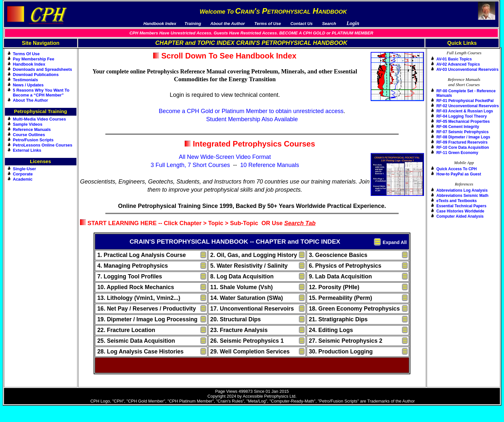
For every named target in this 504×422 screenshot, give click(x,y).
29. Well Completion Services (250, 352)
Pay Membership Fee (34, 59)
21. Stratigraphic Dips (338, 319)
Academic (23, 179)
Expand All (395, 242)
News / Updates (28, 85)
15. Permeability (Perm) (341, 298)
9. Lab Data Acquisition (340, 276)
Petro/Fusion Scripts (33, 140)
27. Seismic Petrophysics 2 (346, 341)
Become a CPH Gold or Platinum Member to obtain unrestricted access (251, 111)
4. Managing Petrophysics (133, 266)
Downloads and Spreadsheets (43, 69)
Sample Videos (28, 124)
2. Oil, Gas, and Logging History (254, 255)
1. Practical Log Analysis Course (141, 255)
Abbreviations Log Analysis (462, 190)
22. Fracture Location (126, 330)
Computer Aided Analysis (460, 216)
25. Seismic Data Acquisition (136, 341)
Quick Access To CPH (457, 169)
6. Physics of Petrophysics (345, 266)
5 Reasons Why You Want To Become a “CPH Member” (41, 93)
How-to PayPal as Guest (459, 174)
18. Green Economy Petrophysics (354, 309)
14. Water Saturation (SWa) (247, 298)
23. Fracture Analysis (239, 330)
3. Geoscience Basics (338, 255)
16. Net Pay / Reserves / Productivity (146, 309)
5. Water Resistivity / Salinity (249, 266)
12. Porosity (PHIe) (334, 287)
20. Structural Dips (236, 319)
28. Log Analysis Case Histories (140, 352)
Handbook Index (29, 64)
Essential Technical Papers (461, 206)
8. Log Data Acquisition (242, 276)
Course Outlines (29, 135)
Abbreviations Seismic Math (462, 196)
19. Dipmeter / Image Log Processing (147, 319)
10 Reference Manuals (270, 165)
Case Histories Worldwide (460, 211)
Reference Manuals (32, 129)
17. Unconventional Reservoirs (252, 309)
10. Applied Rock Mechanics (136, 287)
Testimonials (26, 80)
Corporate (23, 174)
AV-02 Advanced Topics (458, 64)
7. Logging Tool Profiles (130, 276)
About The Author (31, 100)
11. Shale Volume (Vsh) (242, 287)
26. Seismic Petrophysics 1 (247, 341)
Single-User (25, 169)
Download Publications (36, 75)
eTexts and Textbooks (457, 201)
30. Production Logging (341, 352)
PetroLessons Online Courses (43, 145)
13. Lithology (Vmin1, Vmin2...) (139, 298)
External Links (27, 150)
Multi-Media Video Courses (40, 119)
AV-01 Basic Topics (454, 59)
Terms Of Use (26, 54)
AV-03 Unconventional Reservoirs (467, 70)
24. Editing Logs (331, 330)
